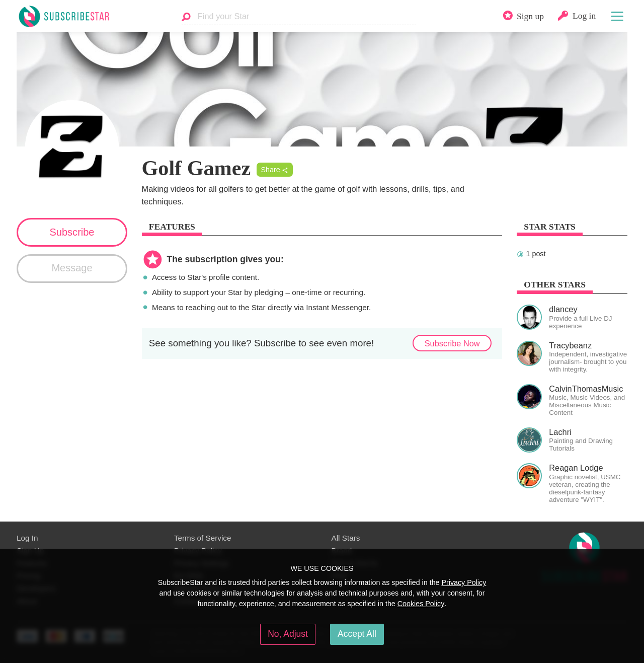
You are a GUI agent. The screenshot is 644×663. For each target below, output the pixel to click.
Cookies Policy (421, 604)
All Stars (346, 538)
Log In (27, 538)
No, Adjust (288, 634)
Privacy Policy (464, 582)
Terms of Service (203, 538)
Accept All (357, 634)
